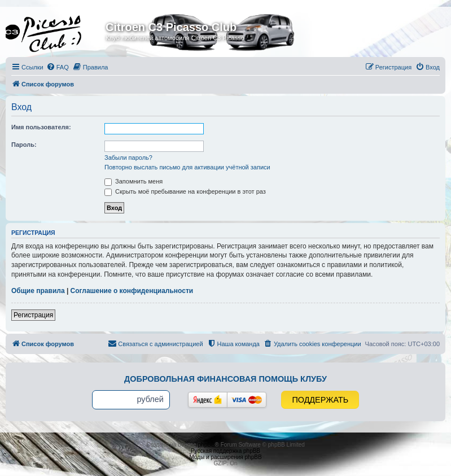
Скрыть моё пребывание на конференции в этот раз (185, 191)
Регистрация (33, 315)
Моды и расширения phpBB (225, 457)
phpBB (207, 445)
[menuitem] (58, 67)
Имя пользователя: (41, 127)
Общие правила (38, 291)
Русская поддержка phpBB (225, 451)
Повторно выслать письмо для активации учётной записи (187, 167)
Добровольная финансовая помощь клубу (225, 379)
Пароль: (24, 145)
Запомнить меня (133, 181)
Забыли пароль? (128, 158)
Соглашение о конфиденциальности (132, 291)
